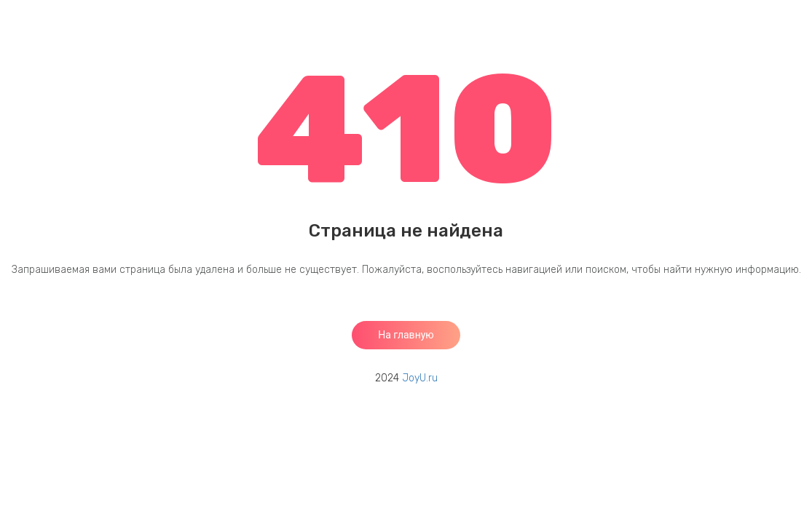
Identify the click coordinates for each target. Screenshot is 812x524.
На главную (406, 335)
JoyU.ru (420, 378)
